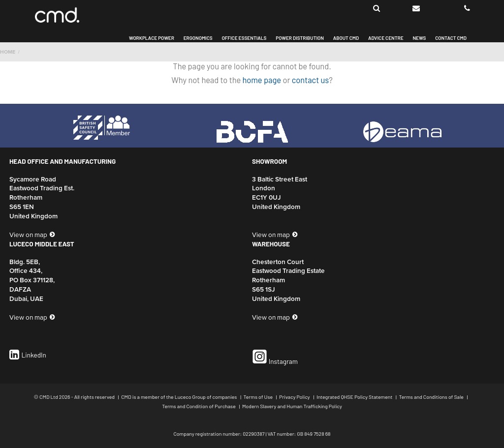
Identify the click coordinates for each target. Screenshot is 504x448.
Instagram (275, 357)
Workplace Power (152, 38)
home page (262, 80)
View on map (28, 235)
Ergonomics (198, 38)
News (419, 38)
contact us (310, 80)
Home (8, 52)
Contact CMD (451, 38)
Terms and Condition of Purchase (199, 406)
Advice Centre (386, 38)
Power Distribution (300, 38)
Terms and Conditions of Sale (432, 397)
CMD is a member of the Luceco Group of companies (179, 397)
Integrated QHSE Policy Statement (355, 397)
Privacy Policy (295, 397)
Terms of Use (259, 397)
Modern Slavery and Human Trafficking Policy (292, 406)
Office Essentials (244, 38)
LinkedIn (28, 355)
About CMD (346, 38)
